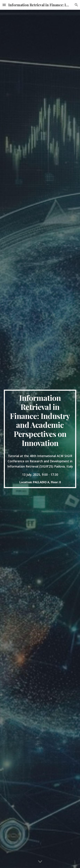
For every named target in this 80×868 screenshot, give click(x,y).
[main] (40, 439)
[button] (4, 5)
